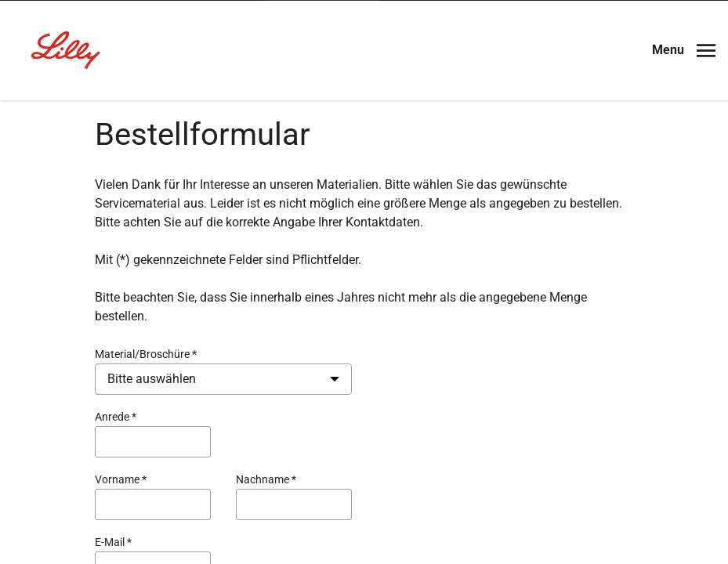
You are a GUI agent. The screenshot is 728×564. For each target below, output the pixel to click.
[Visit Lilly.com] (364, 110)
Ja (410, 304)
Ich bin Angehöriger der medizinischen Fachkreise (364, 350)
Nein (324, 304)
